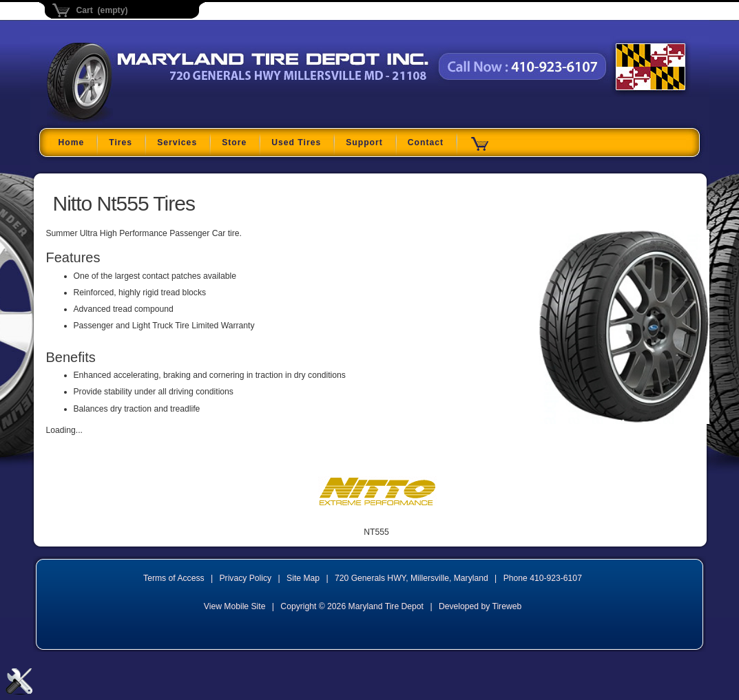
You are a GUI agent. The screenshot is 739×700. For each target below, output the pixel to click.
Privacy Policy (246, 578)
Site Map (303, 578)
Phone (543, 578)
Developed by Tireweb (480, 606)
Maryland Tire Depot (133, 120)
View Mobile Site (235, 606)
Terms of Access (174, 578)
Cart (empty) (102, 10)
